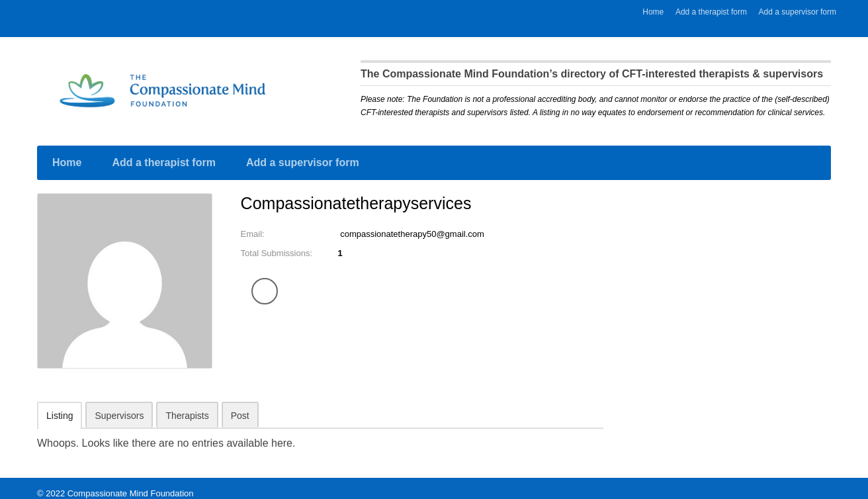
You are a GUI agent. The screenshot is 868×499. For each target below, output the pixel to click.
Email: (254, 224)
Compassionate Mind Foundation (131, 483)
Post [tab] (240, 405)
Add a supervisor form (798, 12)
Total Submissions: (280, 243)
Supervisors (119, 405)
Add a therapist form (711, 12)
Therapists (187, 405)
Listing (60, 405)
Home (653, 12)
